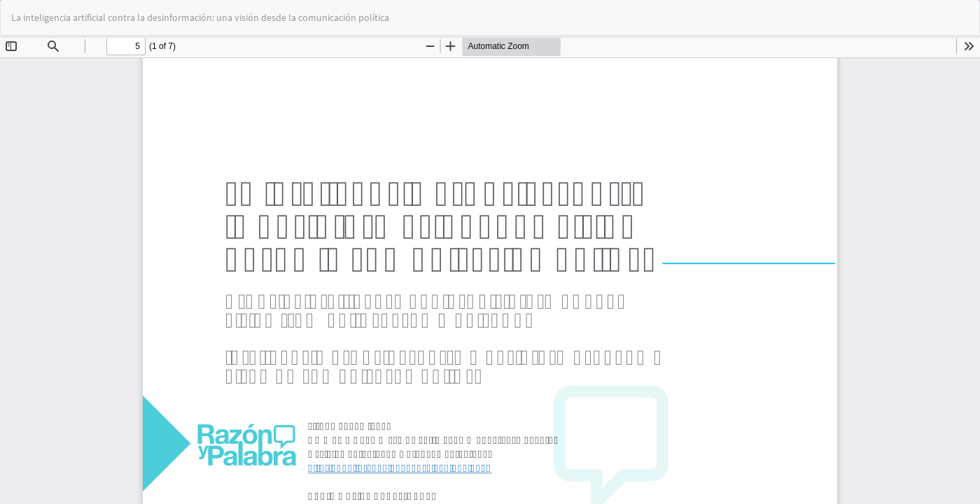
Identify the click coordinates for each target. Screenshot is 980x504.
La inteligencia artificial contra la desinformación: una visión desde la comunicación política (200, 17)
